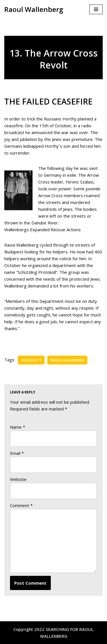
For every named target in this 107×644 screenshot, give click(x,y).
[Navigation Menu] (96, 9)
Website (18, 479)
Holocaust (31, 360)
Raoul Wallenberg (67, 360)
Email (17, 453)
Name (18, 427)
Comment (21, 505)
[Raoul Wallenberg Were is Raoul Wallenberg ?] (34, 9)
